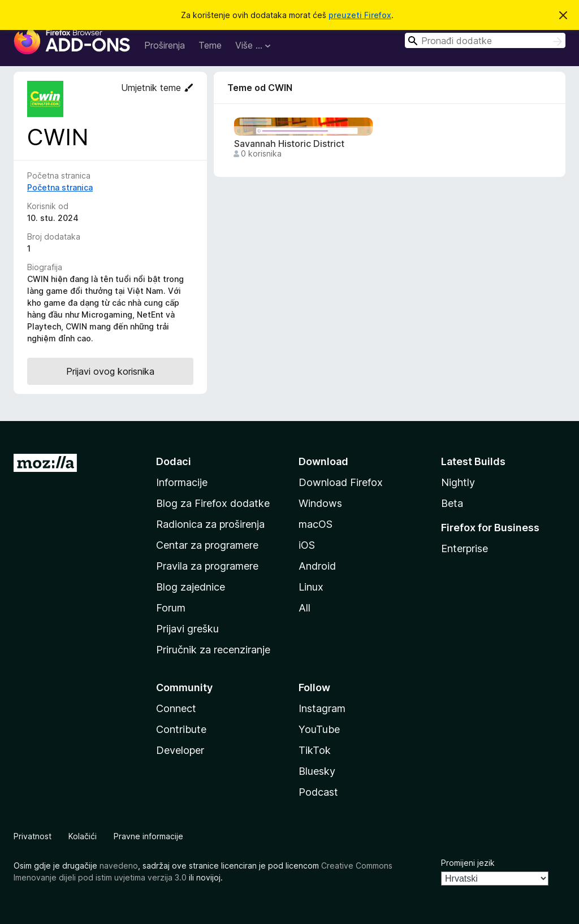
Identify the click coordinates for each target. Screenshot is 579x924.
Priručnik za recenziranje (213, 650)
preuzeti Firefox (360, 15)
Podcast (318, 792)
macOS (316, 524)
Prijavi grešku (187, 629)
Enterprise (465, 548)
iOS (307, 545)
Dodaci (174, 461)
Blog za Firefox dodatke (213, 503)
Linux (311, 587)
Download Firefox (341, 482)
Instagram (322, 708)
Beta (452, 503)
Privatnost (33, 836)
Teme (210, 45)
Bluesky (317, 771)
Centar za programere (207, 545)
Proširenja (165, 45)
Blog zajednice (191, 587)
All (304, 608)
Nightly (458, 482)
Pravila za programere (207, 566)
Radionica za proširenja (210, 524)
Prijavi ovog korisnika (110, 371)
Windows (320, 503)
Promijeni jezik (468, 863)
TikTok (315, 750)
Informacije (182, 482)
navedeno (119, 866)
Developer (180, 750)
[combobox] (485, 40)
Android (317, 566)
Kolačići (83, 836)
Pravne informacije (148, 836)
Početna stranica (60, 187)
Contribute (181, 729)
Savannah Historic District (289, 144)
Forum (171, 608)
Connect (176, 708)
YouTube (319, 729)
